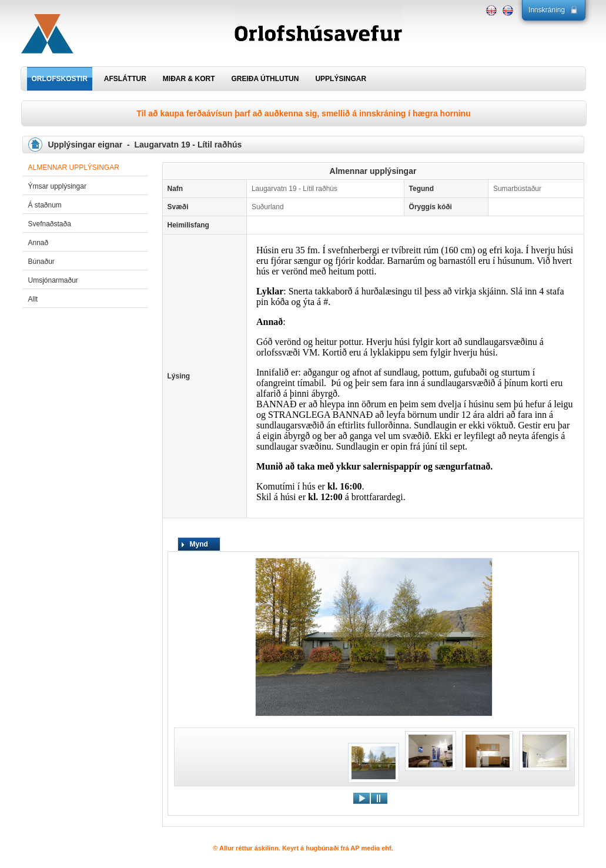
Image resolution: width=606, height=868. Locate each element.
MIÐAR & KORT (189, 79)
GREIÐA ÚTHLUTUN (265, 79)
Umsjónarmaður (53, 280)
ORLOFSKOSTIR (60, 79)
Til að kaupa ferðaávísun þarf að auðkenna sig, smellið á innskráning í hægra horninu (303, 113)
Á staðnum (45, 205)
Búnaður (41, 262)
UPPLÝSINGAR (341, 79)
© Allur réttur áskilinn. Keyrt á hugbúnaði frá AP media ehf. (303, 848)
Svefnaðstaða (50, 224)
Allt (33, 299)
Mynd (199, 544)
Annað (38, 243)
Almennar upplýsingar (74, 167)
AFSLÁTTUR (125, 79)
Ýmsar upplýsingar (57, 186)
